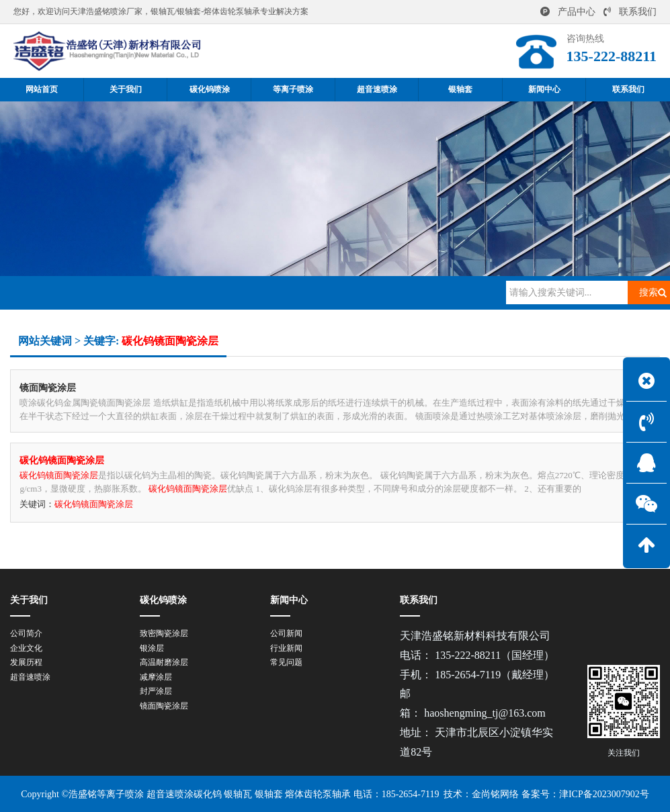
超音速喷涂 (30, 677)
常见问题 (286, 662)
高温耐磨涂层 (164, 662)
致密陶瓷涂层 (164, 633)
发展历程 (26, 662)
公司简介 (26, 633)
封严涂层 (156, 691)
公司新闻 (286, 633)
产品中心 (568, 12)
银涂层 (152, 648)
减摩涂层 (156, 677)
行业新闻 (286, 648)
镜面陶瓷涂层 (164, 706)
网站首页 (83, 292)
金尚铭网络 (495, 794)
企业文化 (26, 648)
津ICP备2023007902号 (604, 794)
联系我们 (630, 12)
